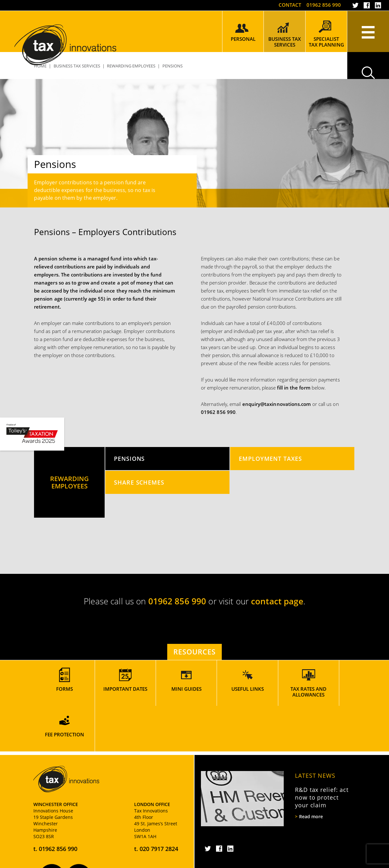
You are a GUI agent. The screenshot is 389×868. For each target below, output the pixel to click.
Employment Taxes (270, 458)
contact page (277, 601)
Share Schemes (139, 482)
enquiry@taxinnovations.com (277, 404)
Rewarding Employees (131, 66)
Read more (311, 771)
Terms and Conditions (181, 862)
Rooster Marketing (337, 862)
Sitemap (109, 862)
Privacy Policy (47, 862)
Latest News (315, 730)
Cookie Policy (80, 862)
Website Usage (138, 862)
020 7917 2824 (159, 803)
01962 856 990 (324, 5)
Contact (290, 5)
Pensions (129, 458)
